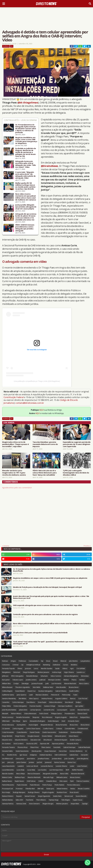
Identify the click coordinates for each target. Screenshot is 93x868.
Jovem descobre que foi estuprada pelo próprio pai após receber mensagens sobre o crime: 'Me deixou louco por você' (51, 597)
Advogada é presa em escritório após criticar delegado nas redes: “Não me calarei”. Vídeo (25, 164)
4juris (25, 721)
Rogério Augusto (48, 792)
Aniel (63, 721)
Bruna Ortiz (74, 725)
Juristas (31, 762)
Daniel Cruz (32, 691)
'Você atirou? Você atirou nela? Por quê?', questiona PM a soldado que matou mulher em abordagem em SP (48, 643)
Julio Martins (73, 661)
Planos (74, 680)
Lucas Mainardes (8, 770)
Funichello (57, 747)
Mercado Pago (48, 777)
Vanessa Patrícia (8, 804)
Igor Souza (23, 755)
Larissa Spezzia (35, 710)
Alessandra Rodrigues (37, 721)
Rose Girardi (74, 792)
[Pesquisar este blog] (41, 817)
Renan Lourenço (8, 717)
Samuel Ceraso (30, 796)
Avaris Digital (33, 725)
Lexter (72, 766)
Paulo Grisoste (22, 785)
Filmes (20, 668)
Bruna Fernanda (61, 725)
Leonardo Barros (47, 766)
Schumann (44, 676)
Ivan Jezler (84, 755)
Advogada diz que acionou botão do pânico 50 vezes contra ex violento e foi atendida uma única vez (26, 217)
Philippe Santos (56, 714)
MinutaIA (5, 714)
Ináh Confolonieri (61, 755)
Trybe (75, 695)
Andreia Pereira (47, 699)
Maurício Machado (34, 777)
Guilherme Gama (8, 695)
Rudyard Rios (85, 717)
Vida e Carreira (56, 676)
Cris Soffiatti (81, 668)
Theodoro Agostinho (23, 687)
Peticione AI (55, 695)
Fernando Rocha (73, 744)
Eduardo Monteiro (21, 740)
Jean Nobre (31, 759)
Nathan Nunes (7, 781)
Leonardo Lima (49, 710)
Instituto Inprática (46, 755)
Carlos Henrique (18, 702)
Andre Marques (53, 721)
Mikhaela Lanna (62, 777)
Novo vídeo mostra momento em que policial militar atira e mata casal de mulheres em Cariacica (26, 197)
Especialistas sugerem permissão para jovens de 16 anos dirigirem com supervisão (77, 444)
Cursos (66, 665)
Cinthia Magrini (7, 691)
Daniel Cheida (35, 732)
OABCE (41, 781)
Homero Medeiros (76, 751)
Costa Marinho (22, 732)
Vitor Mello (37, 687)
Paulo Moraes (35, 785)
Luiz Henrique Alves (56, 770)
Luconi (72, 710)
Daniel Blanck (20, 691)
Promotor (19, 789)
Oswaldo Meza (51, 781)
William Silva (6, 684)
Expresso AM (45, 744)
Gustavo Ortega (50, 706)
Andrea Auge (57, 672)
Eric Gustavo (6, 744)
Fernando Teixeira (8, 747)
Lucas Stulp (21, 770)
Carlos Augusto (18, 729)
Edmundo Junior (60, 736)
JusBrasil (42, 680)
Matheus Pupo (20, 777)
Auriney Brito (21, 725)
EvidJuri (78, 702)
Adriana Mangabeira (71, 676)
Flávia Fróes (34, 747)
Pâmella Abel (30, 789)
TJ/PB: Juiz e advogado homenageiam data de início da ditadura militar (76, 473)
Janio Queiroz (21, 695)
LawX (31, 695)
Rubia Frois (74, 717)
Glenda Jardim (37, 751)
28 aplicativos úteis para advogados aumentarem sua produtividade (40, 633)
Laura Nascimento (8, 766)
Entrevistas (85, 676)
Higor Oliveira (69, 672)
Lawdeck (21, 766)
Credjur (16, 684)
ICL (3, 755)
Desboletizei (63, 732)
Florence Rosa (23, 747)
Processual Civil (8, 789)
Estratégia (25, 684)
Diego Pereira (20, 736)
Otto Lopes (63, 781)
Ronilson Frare (62, 792)
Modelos (74, 665)
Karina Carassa (60, 762)
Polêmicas (6, 46)
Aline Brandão (61, 687)
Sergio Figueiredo (44, 796)
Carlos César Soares (33, 729)
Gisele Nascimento (22, 751)
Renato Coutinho (84, 789)
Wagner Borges (48, 804)
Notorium (17, 672)
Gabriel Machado (84, 747)
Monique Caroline (54, 680)
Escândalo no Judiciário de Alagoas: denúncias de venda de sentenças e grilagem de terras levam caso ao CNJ (26, 152)
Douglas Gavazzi (33, 736)
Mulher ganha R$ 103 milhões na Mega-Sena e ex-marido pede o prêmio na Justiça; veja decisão (25, 186)
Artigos (13, 661)
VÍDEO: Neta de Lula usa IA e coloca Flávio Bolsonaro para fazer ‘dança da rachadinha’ (45, 473)
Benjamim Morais (47, 725)
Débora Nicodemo (56, 702)
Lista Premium (82, 766)
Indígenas (33, 755)
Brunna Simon (74, 687)
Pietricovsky (66, 695)
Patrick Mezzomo (8, 785)
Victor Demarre (34, 804)
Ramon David (82, 714)
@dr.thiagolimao (28, 103)
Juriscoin (28, 668)
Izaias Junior (20, 759)
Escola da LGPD (32, 744)
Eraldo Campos (75, 740)
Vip (12, 46)
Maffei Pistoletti (77, 770)
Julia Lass (11, 762)
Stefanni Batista (7, 800)
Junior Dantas (21, 762)
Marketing (46, 665)
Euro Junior (6, 680)
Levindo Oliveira (61, 766)
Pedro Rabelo (59, 785)
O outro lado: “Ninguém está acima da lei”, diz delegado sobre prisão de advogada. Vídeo (25, 175)
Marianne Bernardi (78, 774)
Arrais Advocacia (8, 725)
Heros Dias (63, 751)
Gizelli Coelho (74, 691)
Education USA (36, 740)
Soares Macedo (81, 796)
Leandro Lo (81, 672)
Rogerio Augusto (61, 717)
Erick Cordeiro (19, 744)
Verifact (82, 680)
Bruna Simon (85, 725)
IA (86, 751)
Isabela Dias (74, 755)
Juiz (3, 762)
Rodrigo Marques (19, 792)
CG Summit (6, 729)
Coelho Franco (48, 729)
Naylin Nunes (19, 781)
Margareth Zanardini (50, 774)
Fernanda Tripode (8, 668)
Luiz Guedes (42, 770)
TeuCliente (30, 800)
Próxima (87, 546)
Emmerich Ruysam (61, 740)
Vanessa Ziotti (21, 804)
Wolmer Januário (62, 804)
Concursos (6, 665)
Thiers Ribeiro (41, 800)
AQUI (41, 410)
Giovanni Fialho (7, 751)
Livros (36, 668)
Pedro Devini (44, 714)
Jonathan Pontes (43, 759)
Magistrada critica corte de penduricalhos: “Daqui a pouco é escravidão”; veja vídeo (15, 444)
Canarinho (6, 702)
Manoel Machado (70, 684)
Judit (47, 684)
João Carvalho (69, 759)
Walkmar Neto (48, 687)
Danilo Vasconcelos (49, 732)
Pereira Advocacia (73, 785)
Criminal (15, 665)
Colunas (59, 729)
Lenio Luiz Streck (32, 766)
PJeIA (72, 781)
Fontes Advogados (20, 706)
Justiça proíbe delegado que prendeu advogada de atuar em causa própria (26, 207)
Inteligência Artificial (33, 665)
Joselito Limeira (31, 680)
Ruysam (19, 796)
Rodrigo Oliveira (34, 792)
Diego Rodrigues (29, 672)
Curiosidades (33, 661)
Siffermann (6, 721)
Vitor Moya (16, 721)
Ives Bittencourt (8, 759)
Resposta (36, 717)
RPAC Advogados (17, 676)
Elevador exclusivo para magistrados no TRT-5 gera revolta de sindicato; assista (14, 473)
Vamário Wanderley (9, 699)
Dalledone (56, 665)
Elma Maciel (48, 740)
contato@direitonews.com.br (30, 403)
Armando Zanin (73, 721)
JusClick (39, 762)
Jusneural (48, 762)
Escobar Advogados (45, 691)
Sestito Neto (57, 796)
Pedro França (47, 785)
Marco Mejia (21, 774)
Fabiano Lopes (18, 680)
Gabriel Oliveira (61, 691)
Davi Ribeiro (31, 702)
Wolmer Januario (43, 672)
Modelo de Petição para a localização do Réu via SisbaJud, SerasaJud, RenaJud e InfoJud (47, 587)
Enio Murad (69, 702)
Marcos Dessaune (34, 774)
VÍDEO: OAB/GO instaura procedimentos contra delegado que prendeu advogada (25, 228)
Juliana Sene (23, 710)
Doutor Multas (47, 736)
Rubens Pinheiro (8, 796)
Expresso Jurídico (58, 744)
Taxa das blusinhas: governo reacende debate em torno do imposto (45, 444)
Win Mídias (22, 699)
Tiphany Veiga (54, 800)
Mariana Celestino (42, 695)
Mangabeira (6, 672)
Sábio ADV (19, 800)
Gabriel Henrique (69, 747)
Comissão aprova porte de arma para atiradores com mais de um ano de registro (45, 614)
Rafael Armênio (62, 789)
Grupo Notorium (50, 751)
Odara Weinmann (30, 714)
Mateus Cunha (7, 777)
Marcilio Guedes (8, 774)
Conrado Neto (70, 729)
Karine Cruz (72, 762)
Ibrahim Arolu (12, 755)
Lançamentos (85, 661)
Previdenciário (70, 714)
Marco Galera (84, 684)
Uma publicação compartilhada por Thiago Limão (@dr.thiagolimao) (37, 381)
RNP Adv (41, 789)
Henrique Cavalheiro (65, 706)
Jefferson (5, 676)
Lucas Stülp (31, 770)
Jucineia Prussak (37, 684)
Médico (66, 680)
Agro (72, 668)
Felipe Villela (6, 706)
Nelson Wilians (16, 714)
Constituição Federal (14, 397)
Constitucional (83, 729)
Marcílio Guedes (47, 668)
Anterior (6, 546)
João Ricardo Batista (9, 710)
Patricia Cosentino (83, 781)
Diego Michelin (7, 736)
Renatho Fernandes (23, 717)
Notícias (5, 661)
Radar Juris (50, 789)
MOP (68, 770)
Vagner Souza (78, 800)
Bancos (73, 699)
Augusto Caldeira (61, 699)
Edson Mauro (74, 736)
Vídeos (65, 668)
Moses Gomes (75, 777)
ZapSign (85, 804)
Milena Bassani (7, 687)
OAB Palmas (31, 781)
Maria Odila (64, 774)
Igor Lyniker (79, 706)
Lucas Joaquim (62, 710)
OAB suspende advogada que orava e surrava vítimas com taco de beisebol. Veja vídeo (47, 605)
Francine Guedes (35, 706)
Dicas (48, 661)
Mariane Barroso (83, 710)
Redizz (73, 789)
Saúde (57, 668)
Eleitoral (63, 661)
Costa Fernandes (8, 732)
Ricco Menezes (47, 717)
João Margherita (83, 759)
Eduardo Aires (7, 740)
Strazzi (55, 661)
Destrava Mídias (76, 732)
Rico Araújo (6, 792)
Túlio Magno (66, 800)
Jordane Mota (57, 759)
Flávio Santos (46, 747)
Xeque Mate (75, 804)
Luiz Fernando (56, 684)
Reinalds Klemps (32, 676)
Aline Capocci (34, 699)
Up (22, 665)
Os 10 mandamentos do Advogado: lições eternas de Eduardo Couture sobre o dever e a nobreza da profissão (26, 129)
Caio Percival (83, 699)
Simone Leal (69, 796)
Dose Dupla (42, 702)
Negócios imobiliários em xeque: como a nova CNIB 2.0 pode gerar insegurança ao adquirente (26, 140)
